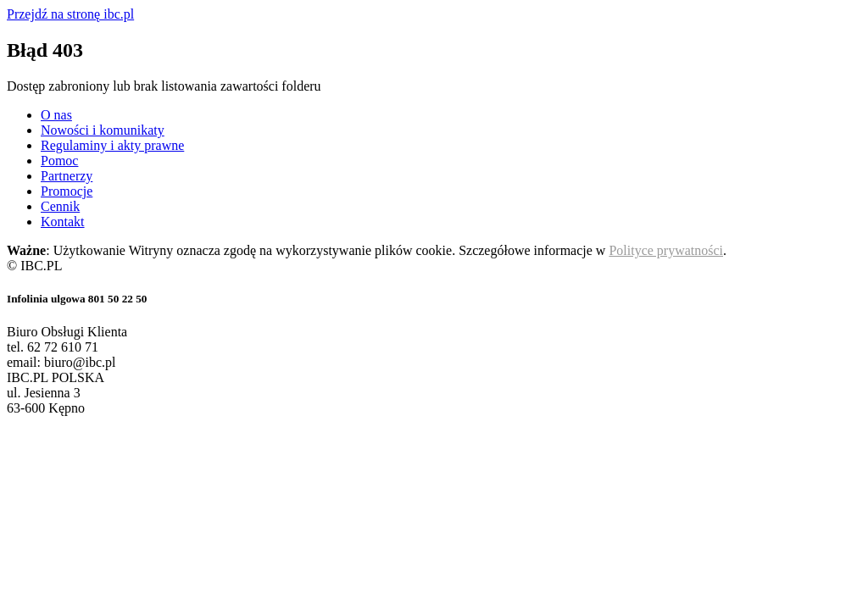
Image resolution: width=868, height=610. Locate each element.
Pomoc (59, 161)
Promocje (67, 191)
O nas (56, 115)
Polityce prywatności (666, 250)
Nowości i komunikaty (103, 130)
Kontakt (63, 222)
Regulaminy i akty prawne (112, 145)
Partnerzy (67, 176)
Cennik (60, 206)
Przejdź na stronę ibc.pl (70, 14)
